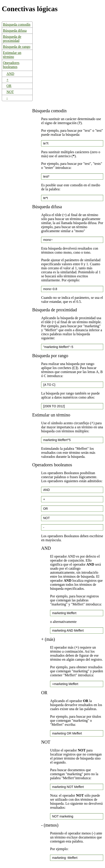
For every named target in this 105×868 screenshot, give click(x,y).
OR (9, 86)
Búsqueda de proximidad (12, 39)
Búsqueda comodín (17, 24)
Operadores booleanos (11, 65)
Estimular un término (12, 55)
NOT (10, 92)
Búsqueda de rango (17, 47)
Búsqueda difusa (15, 31)
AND (10, 74)
